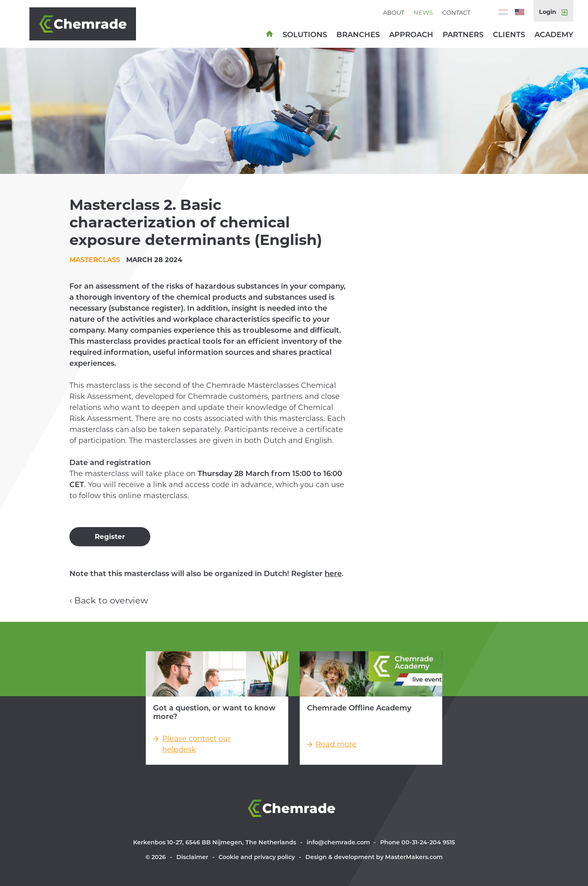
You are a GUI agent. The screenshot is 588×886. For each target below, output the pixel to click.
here (333, 574)
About (394, 13)
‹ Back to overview (109, 600)
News (423, 13)
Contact (456, 13)
